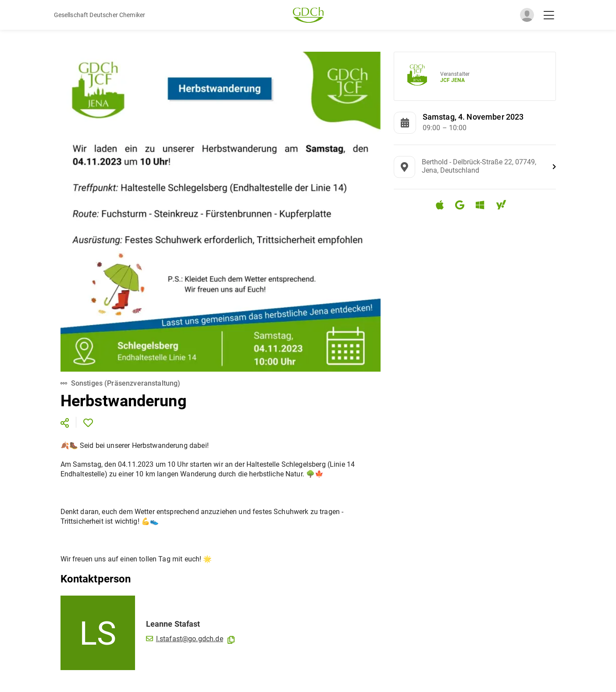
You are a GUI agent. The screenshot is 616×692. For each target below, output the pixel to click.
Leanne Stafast (173, 624)
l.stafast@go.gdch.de (185, 639)
